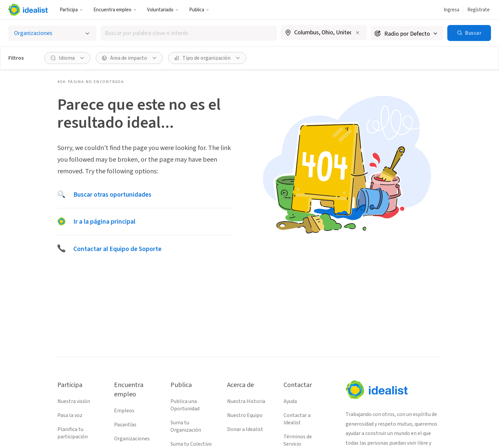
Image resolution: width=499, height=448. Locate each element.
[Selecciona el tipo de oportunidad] (52, 33)
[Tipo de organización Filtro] (207, 58)
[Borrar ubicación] (358, 33)
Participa (71, 10)
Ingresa (451, 10)
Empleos (124, 411)
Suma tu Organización (186, 426)
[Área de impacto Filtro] (129, 58)
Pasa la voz (70, 415)
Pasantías (125, 425)
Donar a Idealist (245, 429)
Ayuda (290, 401)
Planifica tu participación (73, 433)
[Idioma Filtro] (67, 58)
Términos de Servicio (298, 440)
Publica (199, 10)
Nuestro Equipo (245, 415)
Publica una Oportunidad (185, 405)
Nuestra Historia (246, 401)
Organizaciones (132, 439)
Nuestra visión (74, 401)
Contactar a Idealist (297, 419)
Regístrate (478, 10)
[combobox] (189, 33)
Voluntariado (163, 10)
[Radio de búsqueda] (407, 33)
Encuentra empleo (115, 10)
